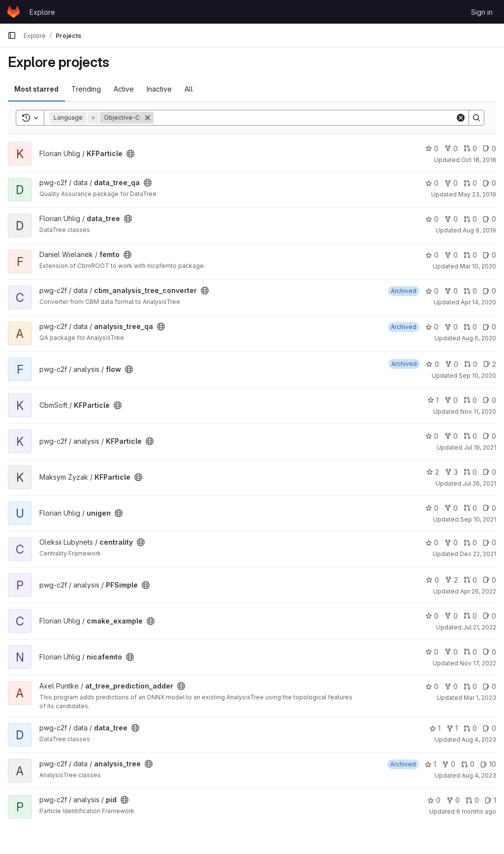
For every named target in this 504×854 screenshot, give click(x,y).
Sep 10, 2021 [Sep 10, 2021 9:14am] (478, 519)
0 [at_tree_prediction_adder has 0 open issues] (489, 686)
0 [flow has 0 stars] (432, 364)
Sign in (482, 12)
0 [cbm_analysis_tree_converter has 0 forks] (451, 291)
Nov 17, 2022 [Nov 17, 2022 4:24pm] (478, 663)
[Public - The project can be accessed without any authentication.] (130, 154)
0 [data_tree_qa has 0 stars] (432, 183)
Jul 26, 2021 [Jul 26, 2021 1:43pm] (479, 483)
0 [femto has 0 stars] (432, 255)
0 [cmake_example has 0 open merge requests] (470, 616)
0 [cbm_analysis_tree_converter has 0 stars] (432, 291)
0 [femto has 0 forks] (451, 255)
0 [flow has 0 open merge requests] (471, 364)
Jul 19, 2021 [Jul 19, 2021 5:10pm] (480, 447)
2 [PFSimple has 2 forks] (451, 580)
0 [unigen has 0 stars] (432, 508)
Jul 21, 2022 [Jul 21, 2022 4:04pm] (480, 627)
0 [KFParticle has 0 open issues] (489, 148)
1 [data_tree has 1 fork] (452, 728)
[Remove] (148, 118)
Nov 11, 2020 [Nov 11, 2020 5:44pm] (478, 411)
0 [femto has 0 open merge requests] (470, 255)
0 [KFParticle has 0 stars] (432, 148)
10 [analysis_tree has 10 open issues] (488, 764)
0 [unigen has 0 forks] (451, 508)
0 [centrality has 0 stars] (432, 542)
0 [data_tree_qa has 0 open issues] (489, 183)
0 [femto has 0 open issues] (489, 255)
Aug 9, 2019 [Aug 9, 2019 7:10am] (479, 230)
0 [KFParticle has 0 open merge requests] (470, 148)
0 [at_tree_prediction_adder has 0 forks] (451, 686)
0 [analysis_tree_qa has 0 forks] (451, 327)
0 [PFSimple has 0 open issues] (489, 580)
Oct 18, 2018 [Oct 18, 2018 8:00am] (479, 160)
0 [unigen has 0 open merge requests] (470, 508)
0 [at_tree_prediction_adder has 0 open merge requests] (470, 686)
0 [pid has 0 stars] (434, 800)
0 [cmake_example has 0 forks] (451, 616)
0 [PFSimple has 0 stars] (432, 580)
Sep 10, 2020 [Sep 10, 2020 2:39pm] (477, 376)
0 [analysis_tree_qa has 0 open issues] (489, 327)
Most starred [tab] (36, 89)
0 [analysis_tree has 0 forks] (449, 764)
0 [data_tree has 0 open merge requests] (470, 219)
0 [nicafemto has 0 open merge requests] (470, 652)
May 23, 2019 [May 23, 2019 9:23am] (477, 194)
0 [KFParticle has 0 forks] (451, 148)
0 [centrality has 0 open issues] (489, 542)
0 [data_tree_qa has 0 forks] (451, 183)
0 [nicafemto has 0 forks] (451, 652)
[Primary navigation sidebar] (12, 35)
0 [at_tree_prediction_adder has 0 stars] (432, 686)
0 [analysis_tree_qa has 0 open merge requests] (470, 327)
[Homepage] (14, 12)
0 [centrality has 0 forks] (451, 542)
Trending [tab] (86, 89)
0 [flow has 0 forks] (452, 364)
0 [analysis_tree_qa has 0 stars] (432, 327)
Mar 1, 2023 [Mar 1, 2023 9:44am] (480, 698)
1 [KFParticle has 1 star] (433, 400)
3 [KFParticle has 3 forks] (451, 472)
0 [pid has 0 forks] (453, 800)
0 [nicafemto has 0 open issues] (489, 652)
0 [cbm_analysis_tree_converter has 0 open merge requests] (470, 291)
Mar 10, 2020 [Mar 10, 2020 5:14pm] (478, 266)
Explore (42, 12)
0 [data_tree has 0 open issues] (489, 219)
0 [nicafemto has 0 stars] (432, 652)
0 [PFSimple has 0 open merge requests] (470, 580)
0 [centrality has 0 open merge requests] (470, 542)
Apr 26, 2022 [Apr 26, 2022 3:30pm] (478, 591)
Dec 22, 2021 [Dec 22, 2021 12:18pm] (478, 554)
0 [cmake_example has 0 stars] (432, 616)
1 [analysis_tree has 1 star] (430, 764)
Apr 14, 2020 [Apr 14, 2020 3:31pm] (478, 302)
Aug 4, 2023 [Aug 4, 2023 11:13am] (479, 739)
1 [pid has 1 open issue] (490, 800)
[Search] (304, 118)
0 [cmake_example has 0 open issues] (489, 616)
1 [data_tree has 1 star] (435, 728)
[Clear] (461, 118)
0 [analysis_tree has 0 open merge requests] (468, 764)
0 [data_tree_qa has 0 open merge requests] (470, 183)
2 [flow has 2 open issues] (490, 364)
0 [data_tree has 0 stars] (432, 219)
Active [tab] (124, 89)
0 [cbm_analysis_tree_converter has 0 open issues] (489, 291)
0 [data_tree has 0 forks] (451, 219)
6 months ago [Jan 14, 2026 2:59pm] (476, 811)
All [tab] (189, 89)
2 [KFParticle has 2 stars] (433, 472)
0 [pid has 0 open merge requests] (472, 800)
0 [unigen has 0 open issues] (489, 508)
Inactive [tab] (159, 89)
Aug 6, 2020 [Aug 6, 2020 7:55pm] (479, 338)
